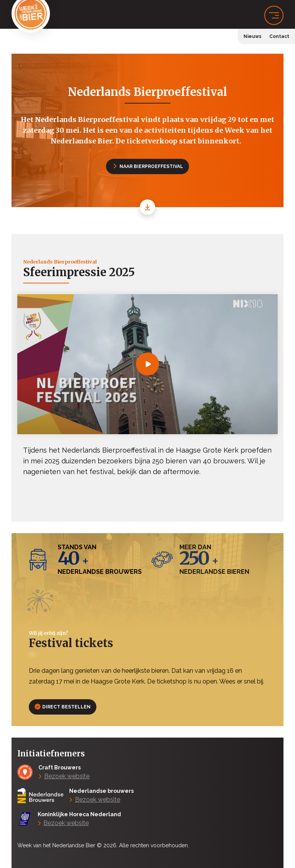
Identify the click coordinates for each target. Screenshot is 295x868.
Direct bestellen (63, 707)
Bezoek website (67, 776)
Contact (279, 36)
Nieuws (253, 36)
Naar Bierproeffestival (148, 166)
